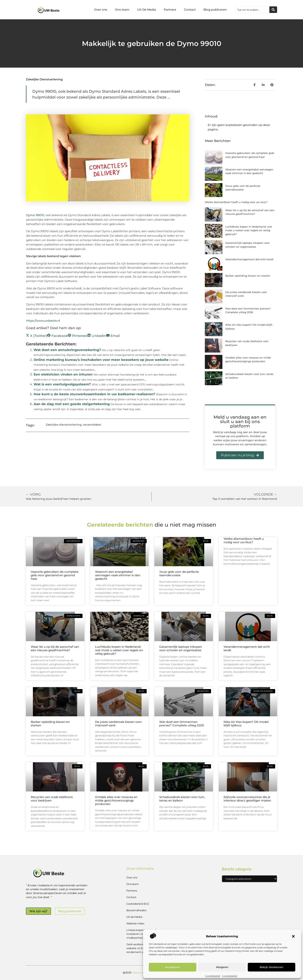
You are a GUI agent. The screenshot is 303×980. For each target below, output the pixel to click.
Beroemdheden (137, 910)
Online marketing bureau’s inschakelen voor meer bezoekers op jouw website (101, 360)
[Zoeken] (273, 10)
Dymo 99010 (35, 215)
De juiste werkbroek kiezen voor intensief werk (118, 724)
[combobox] (252, 10)
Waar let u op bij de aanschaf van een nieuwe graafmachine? (55, 648)
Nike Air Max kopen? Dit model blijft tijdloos (246, 724)
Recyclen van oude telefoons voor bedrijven (52, 799)
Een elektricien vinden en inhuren (63, 374)
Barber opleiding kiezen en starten (248, 276)
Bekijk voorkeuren (272, 967)
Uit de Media (134, 917)
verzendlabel (92, 425)
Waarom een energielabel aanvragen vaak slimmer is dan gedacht (118, 575)
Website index (135, 923)
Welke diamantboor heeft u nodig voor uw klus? (236, 202)
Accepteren (173, 967)
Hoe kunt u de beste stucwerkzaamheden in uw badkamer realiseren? (94, 394)
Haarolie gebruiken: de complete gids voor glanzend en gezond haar (55, 575)
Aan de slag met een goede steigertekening (72, 404)
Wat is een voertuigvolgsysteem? (62, 384)
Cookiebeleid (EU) (138, 904)
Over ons (101, 10)
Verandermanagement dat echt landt (249, 259)
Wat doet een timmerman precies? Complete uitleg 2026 (182, 724)
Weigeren (222, 967)
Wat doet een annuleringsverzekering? (67, 350)
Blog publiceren (215, 10)
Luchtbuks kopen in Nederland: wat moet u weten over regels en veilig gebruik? (249, 230)
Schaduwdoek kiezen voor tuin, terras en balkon (182, 799)
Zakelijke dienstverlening (44, 79)
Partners (170, 10)
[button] (293, 936)
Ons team (122, 10)
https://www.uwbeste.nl (43, 321)
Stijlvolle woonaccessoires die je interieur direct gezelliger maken (247, 799)
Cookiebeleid (213, 976)
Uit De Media (147, 10)
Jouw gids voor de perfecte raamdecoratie (179, 573)
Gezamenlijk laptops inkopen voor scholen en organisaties (181, 648)
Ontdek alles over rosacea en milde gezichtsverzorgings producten (116, 800)
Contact (190, 10)
